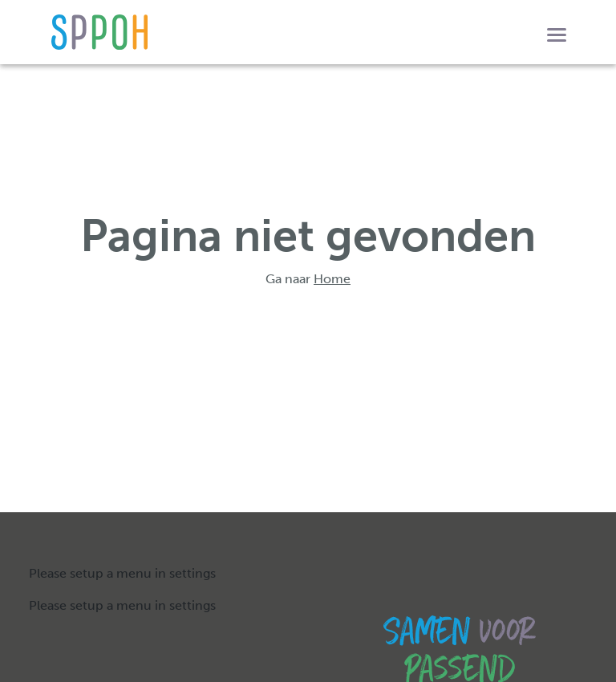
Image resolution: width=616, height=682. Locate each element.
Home (332, 279)
